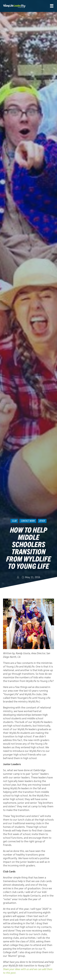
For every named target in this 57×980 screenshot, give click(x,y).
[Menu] (52, 6)
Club (14, 521)
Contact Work (28, 521)
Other (42, 521)
